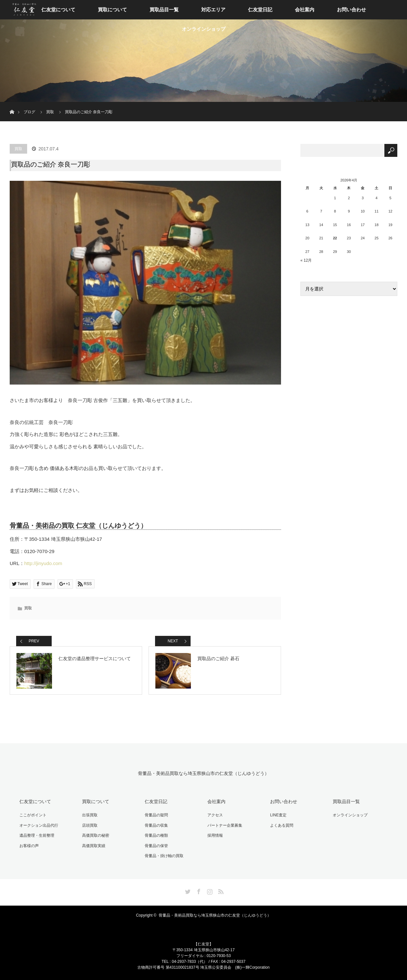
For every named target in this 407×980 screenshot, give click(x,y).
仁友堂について (58, 10)
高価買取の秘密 (96, 835)
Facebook (198, 890)
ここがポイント (33, 815)
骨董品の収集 (156, 825)
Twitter (187, 890)
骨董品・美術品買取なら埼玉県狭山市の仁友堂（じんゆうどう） (203, 773)
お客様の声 (29, 846)
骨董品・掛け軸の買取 (164, 856)
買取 (18, 149)
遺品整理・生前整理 (37, 835)
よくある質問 (282, 825)
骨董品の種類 (156, 835)
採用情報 (215, 835)
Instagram (209, 890)
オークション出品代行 (39, 825)
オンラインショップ (204, 29)
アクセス (215, 815)
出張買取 (90, 815)
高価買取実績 (94, 846)
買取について (112, 10)
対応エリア (213, 10)
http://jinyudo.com (43, 563)
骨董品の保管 (156, 846)
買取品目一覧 (164, 10)
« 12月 (306, 260)
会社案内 (305, 10)
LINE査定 (278, 815)
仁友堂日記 (260, 10)
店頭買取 (90, 825)
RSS (220, 890)
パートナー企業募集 (225, 825)
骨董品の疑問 (156, 815)
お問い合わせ (351, 10)
